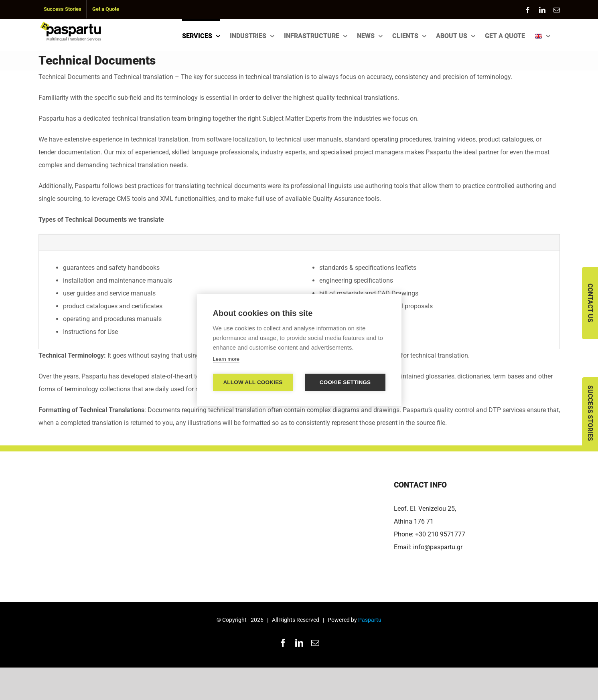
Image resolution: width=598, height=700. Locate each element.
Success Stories (590, 413)
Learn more (226, 359)
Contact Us (590, 303)
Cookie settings (345, 382)
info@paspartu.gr (438, 547)
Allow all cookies (253, 382)
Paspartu (370, 620)
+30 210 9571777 (440, 534)
